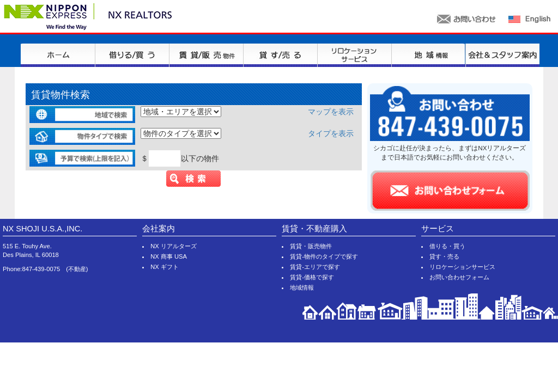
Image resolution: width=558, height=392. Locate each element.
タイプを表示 (331, 133)
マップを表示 (331, 112)
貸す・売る (444, 256)
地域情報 (302, 287)
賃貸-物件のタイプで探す (324, 256)
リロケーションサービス (462, 267)
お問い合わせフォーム (459, 277)
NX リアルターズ (174, 246)
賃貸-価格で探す (312, 277)
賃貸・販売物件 (311, 246)
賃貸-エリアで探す (315, 267)
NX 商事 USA (169, 256)
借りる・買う (447, 246)
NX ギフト (165, 267)
